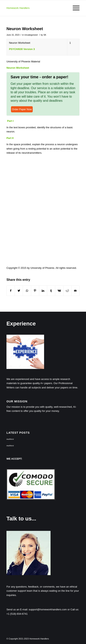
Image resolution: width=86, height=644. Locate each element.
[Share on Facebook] (11, 291)
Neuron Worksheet (25, 29)
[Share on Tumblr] (51, 291)
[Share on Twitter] (19, 291)
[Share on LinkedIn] (43, 291)
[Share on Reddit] (67, 291)
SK (45, 35)
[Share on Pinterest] (35, 291)
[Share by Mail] (75, 291)
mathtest (10, 439)
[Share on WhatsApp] (27, 291)
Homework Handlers (18, 8)
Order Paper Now (22, 109)
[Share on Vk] (59, 291)
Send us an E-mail (17, 609)
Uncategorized (31, 35)
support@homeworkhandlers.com (48, 609)
